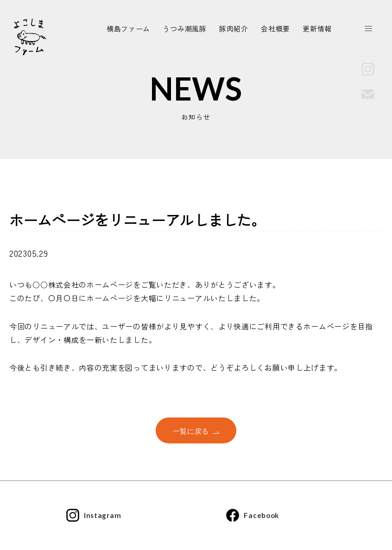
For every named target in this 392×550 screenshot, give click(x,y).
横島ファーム (128, 29)
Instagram (94, 516)
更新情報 (317, 29)
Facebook (252, 516)
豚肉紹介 (234, 29)
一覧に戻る (196, 431)
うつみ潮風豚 (184, 29)
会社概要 (275, 29)
